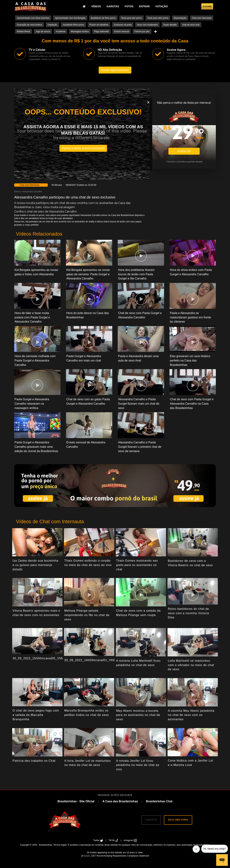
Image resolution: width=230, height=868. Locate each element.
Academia (60, 31)
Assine (207, 7)
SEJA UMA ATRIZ (178, 820)
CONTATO (151, 820)
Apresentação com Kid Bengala (70, 18)
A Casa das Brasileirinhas (120, 801)
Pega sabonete (101, 31)
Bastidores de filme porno (103, 18)
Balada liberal (24, 31)
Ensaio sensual (122, 31)
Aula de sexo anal (191, 25)
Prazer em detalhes (99, 25)
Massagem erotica (80, 31)
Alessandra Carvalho (32, 192)
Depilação (52, 25)
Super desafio (170, 25)
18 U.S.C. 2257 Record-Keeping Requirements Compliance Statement (115, 856)
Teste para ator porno (132, 18)
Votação (162, 6)
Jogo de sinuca (43, 31)
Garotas (113, 6)
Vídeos (96, 6)
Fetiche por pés (142, 31)
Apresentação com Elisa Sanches (33, 18)
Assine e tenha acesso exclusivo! (83, 148)
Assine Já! (184, 151)
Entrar (144, 6)
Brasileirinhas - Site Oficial (76, 801)
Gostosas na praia (123, 25)
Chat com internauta (202, 18)
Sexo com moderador (147, 25)
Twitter (98, 840)
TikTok (114, 840)
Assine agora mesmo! (115, 70)
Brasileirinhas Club (159, 801)
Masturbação (180, 18)
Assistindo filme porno (73, 25)
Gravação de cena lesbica (30, 25)
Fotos (129, 6)
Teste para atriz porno (158, 18)
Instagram (130, 840)
